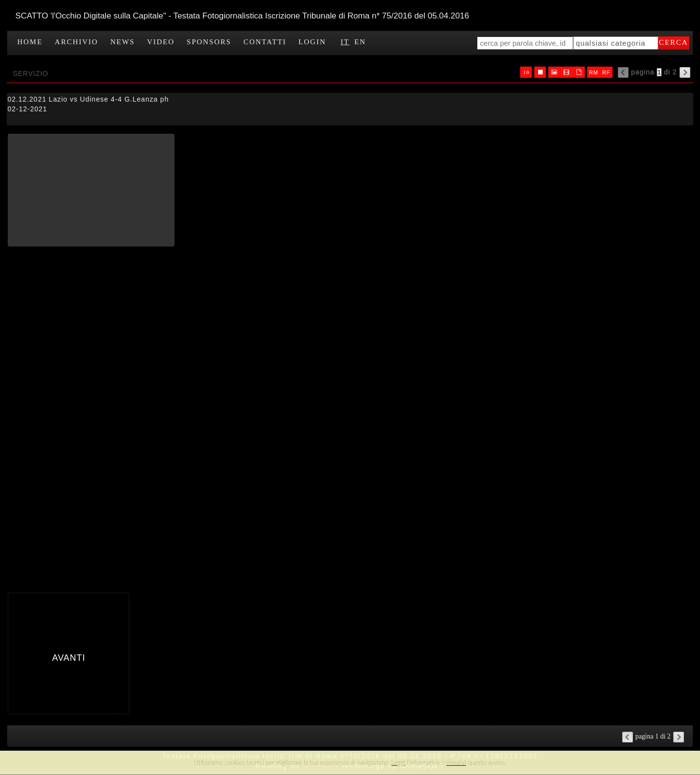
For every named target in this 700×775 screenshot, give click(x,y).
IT (345, 42)
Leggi (398, 762)
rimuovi (456, 762)
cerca (674, 42)
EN (360, 42)
